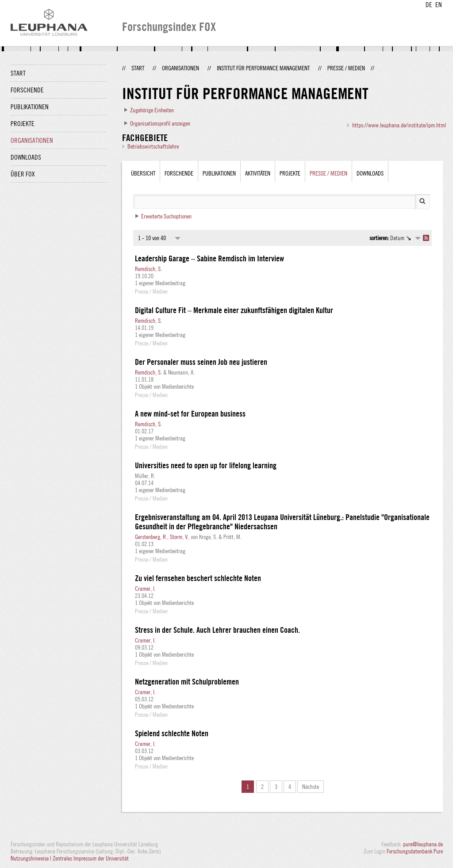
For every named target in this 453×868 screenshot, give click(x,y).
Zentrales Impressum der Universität (91, 858)
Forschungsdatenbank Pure (415, 851)
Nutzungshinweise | (32, 858)
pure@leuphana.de (423, 844)
